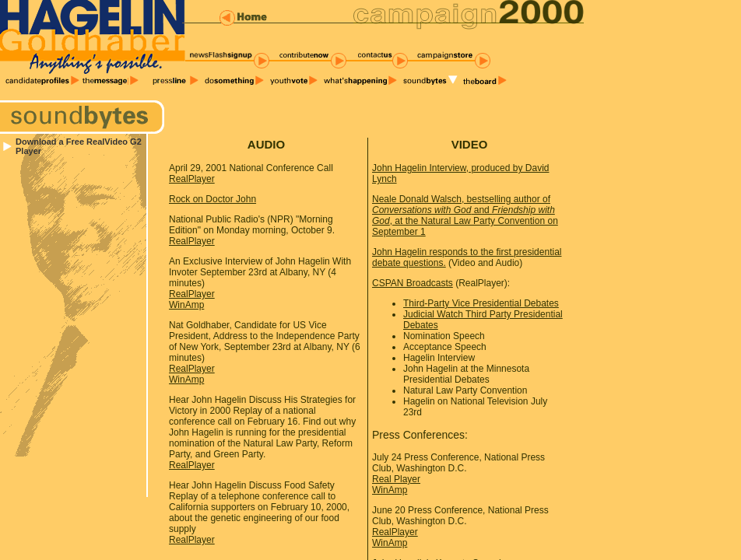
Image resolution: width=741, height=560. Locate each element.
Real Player (396, 479)
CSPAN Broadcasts (413, 283)
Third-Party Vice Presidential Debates (481, 303)
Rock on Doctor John (212, 199)
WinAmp (186, 305)
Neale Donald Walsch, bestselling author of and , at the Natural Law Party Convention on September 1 (465, 215)
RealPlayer (192, 179)
